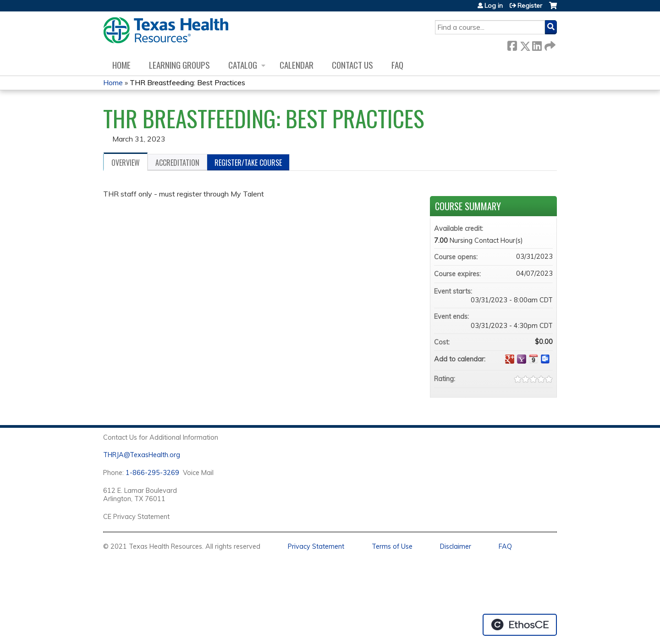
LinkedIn (537, 44)
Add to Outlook (545, 359)
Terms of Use (392, 546)
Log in (494, 5)
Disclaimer (456, 546)
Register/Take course (248, 163)
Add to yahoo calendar (522, 359)
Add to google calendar (510, 359)
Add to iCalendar (533, 359)
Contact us (352, 65)
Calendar (297, 65)
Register (530, 5)
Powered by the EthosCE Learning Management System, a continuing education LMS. (520, 625)
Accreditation (177, 163)
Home (121, 65)
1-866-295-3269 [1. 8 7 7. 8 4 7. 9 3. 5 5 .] (152, 473)
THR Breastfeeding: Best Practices (187, 82)
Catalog (243, 65)
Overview (126, 163)
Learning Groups (179, 65)
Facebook (512, 44)
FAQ (397, 65)
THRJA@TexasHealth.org (142, 455)
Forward (549, 44)
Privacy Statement (316, 546)
